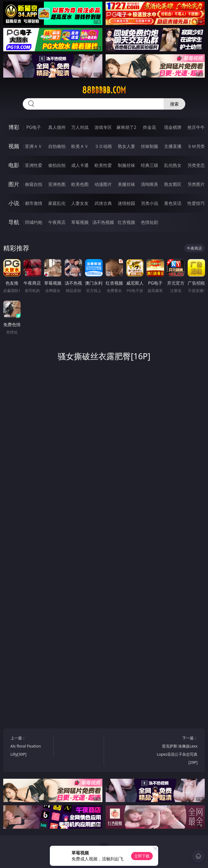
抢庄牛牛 (196, 127)
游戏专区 (103, 127)
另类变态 (196, 165)
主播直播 (173, 146)
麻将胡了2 (126, 127)
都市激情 (34, 203)
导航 (14, 222)
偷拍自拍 (57, 165)
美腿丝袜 (126, 184)
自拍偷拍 (57, 146)
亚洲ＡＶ (34, 146)
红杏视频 (126, 222)
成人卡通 (80, 165)
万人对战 (80, 127)
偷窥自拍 (34, 184)
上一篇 (31, 747)
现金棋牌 (173, 127)
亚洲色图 (57, 184)
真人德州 (57, 127)
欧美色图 (80, 184)
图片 (14, 184)
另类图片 (196, 184)
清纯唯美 (149, 184)
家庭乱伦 (57, 203)
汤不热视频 (103, 222)
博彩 (14, 127)
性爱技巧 (196, 203)
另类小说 (149, 203)
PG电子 (33, 127)
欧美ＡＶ (80, 146)
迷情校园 (126, 203)
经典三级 (149, 165)
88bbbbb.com (104, 90)
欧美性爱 (103, 165)
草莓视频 (80, 222)
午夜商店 (57, 222)
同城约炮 (34, 222)
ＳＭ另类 (196, 146)
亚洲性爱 (34, 165)
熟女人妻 (126, 146)
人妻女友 (80, 203)
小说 (14, 203)
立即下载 (142, 856)
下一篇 (177, 751)
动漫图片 (103, 184)
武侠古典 (103, 203)
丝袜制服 (149, 146)
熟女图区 (173, 184)
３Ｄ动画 (103, 146)
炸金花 (149, 127)
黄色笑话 (173, 203)
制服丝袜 (126, 165)
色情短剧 (149, 222)
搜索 (174, 104)
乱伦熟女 (173, 165)
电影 (14, 165)
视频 (14, 146)
